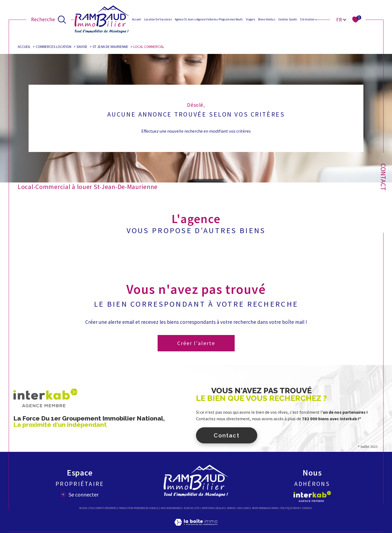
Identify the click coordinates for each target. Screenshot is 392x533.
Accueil (137, 19)
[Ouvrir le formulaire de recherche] (49, 19)
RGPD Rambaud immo (265, 508)
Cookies (307, 508)
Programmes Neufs (231, 19)
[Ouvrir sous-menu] (195, 19)
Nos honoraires (171, 508)
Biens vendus (267, 19)
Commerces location (53, 47)
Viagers (251, 19)
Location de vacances (158, 19)
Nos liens (244, 508)
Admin (231, 508)
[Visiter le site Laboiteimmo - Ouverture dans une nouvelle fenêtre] (196, 529)
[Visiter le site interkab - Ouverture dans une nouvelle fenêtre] (312, 497)
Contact (383, 177)
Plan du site (192, 508)
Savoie (82, 47)
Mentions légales (213, 508)
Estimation (307, 19)
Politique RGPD (290, 508)
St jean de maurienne (110, 47)
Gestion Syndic (288, 19)
